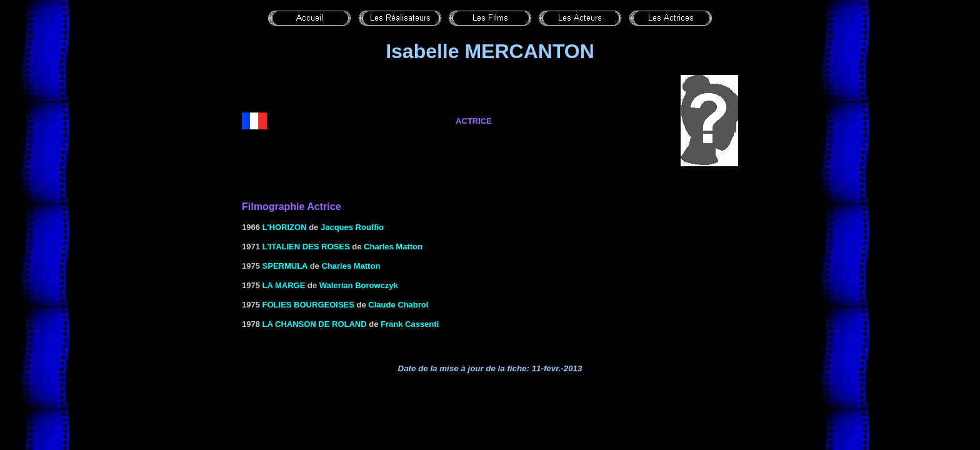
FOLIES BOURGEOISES (308, 305)
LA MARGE (284, 285)
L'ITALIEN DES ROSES (306, 247)
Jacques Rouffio (352, 227)
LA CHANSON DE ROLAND (315, 324)
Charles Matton (393, 247)
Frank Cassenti (410, 324)
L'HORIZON (285, 227)
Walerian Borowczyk (359, 285)
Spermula (285, 266)
